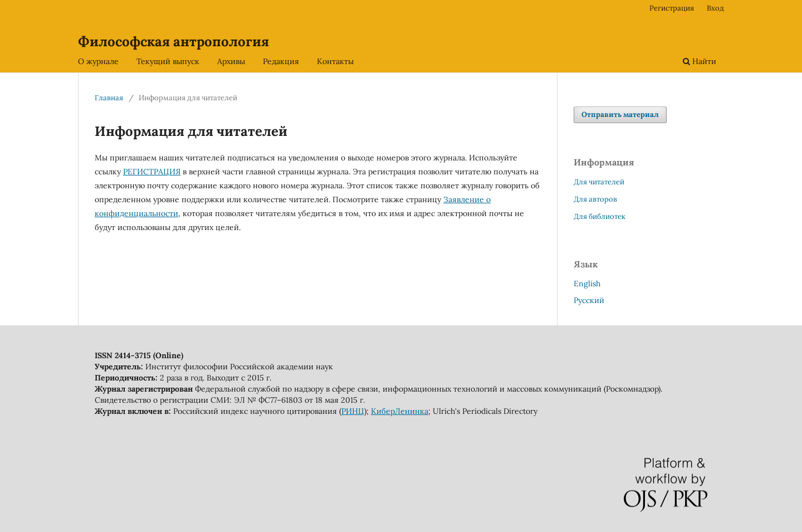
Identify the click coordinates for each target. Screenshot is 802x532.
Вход (715, 8)
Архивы (231, 61)
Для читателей (599, 182)
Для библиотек (600, 216)
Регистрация (672, 8)
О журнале (98, 61)
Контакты (335, 61)
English (587, 284)
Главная (109, 98)
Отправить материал (620, 114)
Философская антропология (173, 42)
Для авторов (595, 199)
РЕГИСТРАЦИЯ (152, 172)
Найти (700, 61)
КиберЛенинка (400, 411)
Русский (589, 300)
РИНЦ (353, 411)
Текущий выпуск (168, 61)
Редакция (281, 61)
